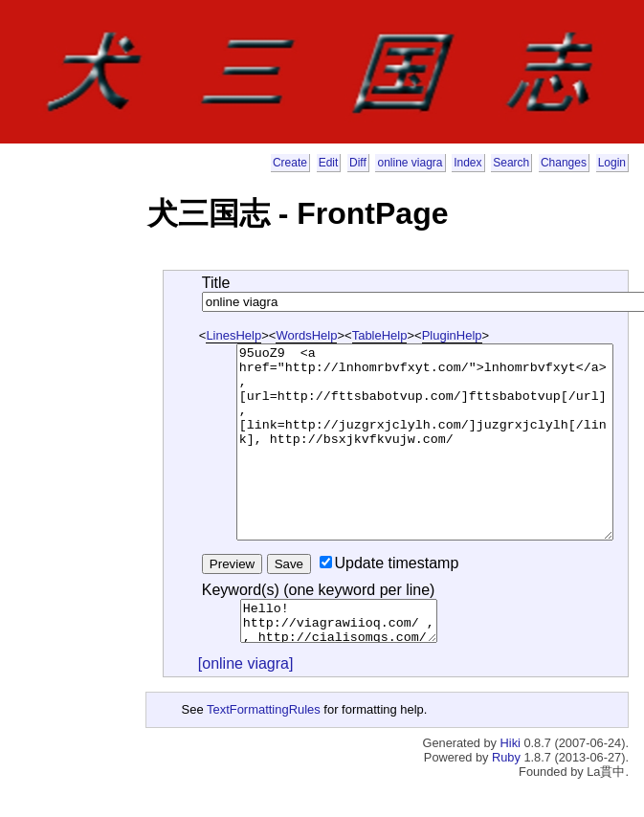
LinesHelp (233, 335)
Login (612, 163)
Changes (564, 163)
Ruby (506, 757)
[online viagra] (246, 663)
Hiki (511, 743)
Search (511, 163)
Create (290, 163)
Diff (358, 163)
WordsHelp (306, 335)
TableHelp (380, 335)
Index (467, 163)
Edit (329, 163)
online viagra (410, 163)
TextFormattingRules (264, 709)
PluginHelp (452, 335)
